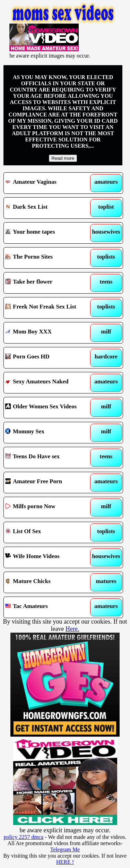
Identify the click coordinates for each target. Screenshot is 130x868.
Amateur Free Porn (48, 483)
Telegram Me (65, 849)
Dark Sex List (48, 208)
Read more (63, 158)
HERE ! (65, 862)
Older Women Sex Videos (48, 408)
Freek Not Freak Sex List (48, 308)
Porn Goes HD (48, 358)
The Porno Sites (48, 258)
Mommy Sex (48, 433)
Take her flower (48, 283)
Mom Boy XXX (48, 333)
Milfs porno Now (48, 507)
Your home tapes (48, 233)
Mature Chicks (48, 582)
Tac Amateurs (48, 607)
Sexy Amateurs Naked (48, 383)
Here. (72, 629)
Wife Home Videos (48, 557)
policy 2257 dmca (24, 837)
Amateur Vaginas (48, 183)
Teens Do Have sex (48, 458)
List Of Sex (48, 532)
